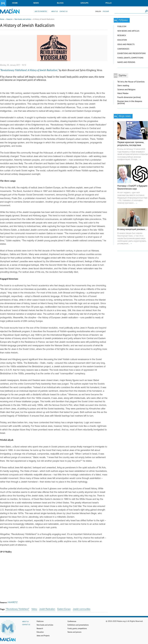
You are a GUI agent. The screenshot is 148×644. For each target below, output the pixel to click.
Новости (9, 19)
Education (122, 40)
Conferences (123, 49)
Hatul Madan (123, 93)
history (34, 609)
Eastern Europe (64, 609)
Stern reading (123, 86)
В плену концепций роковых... (132, 229)
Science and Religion (126, 89)
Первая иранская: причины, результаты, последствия (131, 144)
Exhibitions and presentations (132, 53)
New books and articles (23, 19)
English (98, 11)
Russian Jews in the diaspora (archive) (130, 102)
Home (15, 3)
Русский (106, 11)
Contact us (64, 11)
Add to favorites (41, 11)
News (36, 3)
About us (55, 11)
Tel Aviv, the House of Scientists (131, 82)
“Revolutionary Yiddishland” (17, 609)
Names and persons (126, 62)
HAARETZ (13, 602)
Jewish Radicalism (47, 609)
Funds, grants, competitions (130, 58)
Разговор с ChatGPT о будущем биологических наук (132, 187)
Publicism (122, 26)
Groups (84, 3)
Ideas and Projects (126, 44)
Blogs (60, 3)
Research (122, 35)
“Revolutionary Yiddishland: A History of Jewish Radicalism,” (29, 70)
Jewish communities (82, 609)
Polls (108, 3)
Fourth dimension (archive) (129, 97)
